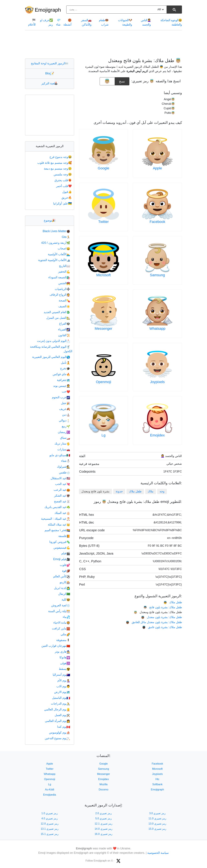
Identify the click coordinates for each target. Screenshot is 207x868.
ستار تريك (62, 444)
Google (104, 168)
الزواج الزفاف (60, 295)
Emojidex (157, 435)
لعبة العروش (61, 605)
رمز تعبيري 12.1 (103, 824)
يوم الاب (63, 686)
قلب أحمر (64, 186)
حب (66, 391)
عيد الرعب (62, 490)
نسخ (122, 80)
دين (66, 415)
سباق (65, 438)
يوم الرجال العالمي (57, 709)
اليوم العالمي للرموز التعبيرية (51, 357)
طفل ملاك (135, 491)
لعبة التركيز (50, 83)
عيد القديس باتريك (57, 507)
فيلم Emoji (62, 559)
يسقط (64, 669)
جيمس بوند (62, 386)
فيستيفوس (62, 548)
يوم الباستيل (61, 698)
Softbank (157, 784)
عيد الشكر (62, 496)
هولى (65, 663)
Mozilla (103, 784)
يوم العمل (62, 715)
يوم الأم (64, 680)
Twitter (104, 222)
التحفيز (64, 272)
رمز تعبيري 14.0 (103, 829)
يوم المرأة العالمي (57, 721)
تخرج (65, 368)
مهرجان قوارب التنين (56, 646)
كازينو (65, 582)
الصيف (64, 306)
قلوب (65, 565)
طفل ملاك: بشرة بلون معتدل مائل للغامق (154, 622)
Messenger (104, 329)
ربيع (66, 426)
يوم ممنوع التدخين (57, 738)
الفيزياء (64, 329)
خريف (65, 409)
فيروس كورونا (60, 542)
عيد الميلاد (62, 513)
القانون (64, 335)
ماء (66, 617)
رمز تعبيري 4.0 (50, 818)
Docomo (103, 790)
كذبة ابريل (62, 588)
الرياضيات (62, 289)
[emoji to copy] (107, 81)
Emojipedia (50, 795)
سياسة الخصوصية (158, 853)
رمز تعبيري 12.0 (50, 824)
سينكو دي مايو (60, 455)
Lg (103, 435)
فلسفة (64, 536)
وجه (162, 491)
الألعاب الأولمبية (59, 254)
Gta (66, 237)
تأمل (65, 363)
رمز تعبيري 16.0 (103, 834)
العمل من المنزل (58, 318)
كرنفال (64, 594)
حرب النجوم (61, 397)
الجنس (64, 283)
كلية (66, 600)
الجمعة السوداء (59, 277)
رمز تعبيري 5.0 (103, 818)
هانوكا (65, 657)
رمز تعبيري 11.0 (157, 818)
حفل (65, 403)
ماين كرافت (61, 628)
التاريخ (65, 266)
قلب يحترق (63, 180)
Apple (157, 168)
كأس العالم (62, 576)
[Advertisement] (103, 44)
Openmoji (103, 382)
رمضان (64, 432)
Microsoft (103, 275)
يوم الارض (62, 692)
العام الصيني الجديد (57, 312)
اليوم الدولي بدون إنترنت (54, 341)
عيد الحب (63, 484)
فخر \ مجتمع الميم (57, 530)
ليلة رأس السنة (59, 611)
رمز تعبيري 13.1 (50, 829)
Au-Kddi (50, 790)
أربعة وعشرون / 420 (56, 243)
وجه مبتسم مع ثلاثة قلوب (55, 163)
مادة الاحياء (62, 623)
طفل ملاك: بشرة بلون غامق (162, 627)
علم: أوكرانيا (63, 204)
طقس (65, 472)
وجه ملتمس (63, 174)
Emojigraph (48, 10)
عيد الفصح (62, 501)
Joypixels (157, 382)
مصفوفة (63, 640)
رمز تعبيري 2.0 (103, 813)
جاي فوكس (61, 374)
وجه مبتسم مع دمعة (58, 169)
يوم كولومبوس (60, 733)
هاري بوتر (62, 652)
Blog (50, 73)
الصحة (64, 300)
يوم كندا (64, 727)
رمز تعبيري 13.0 (157, 824)
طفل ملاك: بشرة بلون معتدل (161, 617)
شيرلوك (63, 467)
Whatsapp (157, 329)
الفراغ (65, 324)
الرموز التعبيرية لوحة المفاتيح (50, 63)
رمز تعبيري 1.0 (50, 813)
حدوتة (119, 491)
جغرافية (63, 380)
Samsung (157, 275)
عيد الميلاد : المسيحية (56, 519)
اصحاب (64, 248)
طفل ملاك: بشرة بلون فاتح (163, 607)
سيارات (64, 449)
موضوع (50, 220)
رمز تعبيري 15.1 (50, 834)
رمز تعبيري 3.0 (157, 813)
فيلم (66, 553)
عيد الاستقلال (60, 478)
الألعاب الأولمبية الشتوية (54, 260)
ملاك (151, 491)
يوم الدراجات (60, 704)
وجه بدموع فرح (61, 157)
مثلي (65, 634)
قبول (67, 192)
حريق (67, 198)
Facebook (157, 222)
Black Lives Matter (56, 231)
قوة (66, 571)
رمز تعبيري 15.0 (157, 829)
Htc (157, 779)
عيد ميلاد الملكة (59, 525)
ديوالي (64, 420)
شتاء (66, 461)
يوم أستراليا (61, 675)
